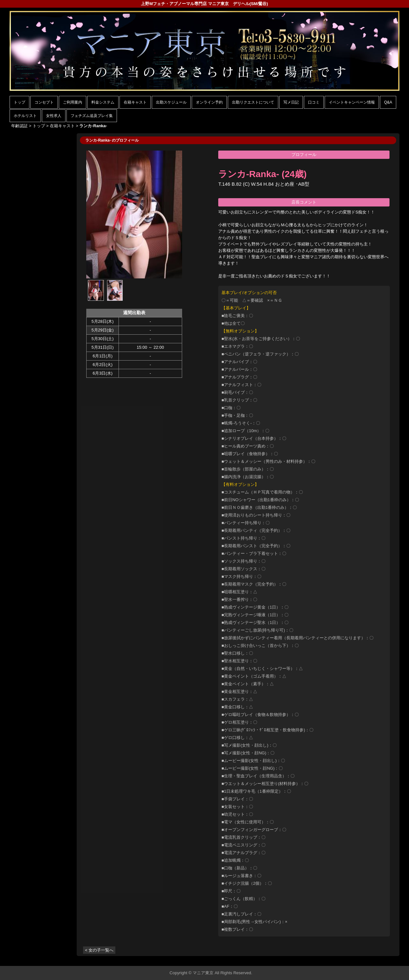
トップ (19, 102)
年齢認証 (19, 126)
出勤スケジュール (171, 102)
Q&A (388, 102)
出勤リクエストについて (253, 102)
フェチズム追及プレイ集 (92, 116)
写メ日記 (291, 102)
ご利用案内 (73, 102)
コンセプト (44, 102)
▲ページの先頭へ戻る (375, 960)
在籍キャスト (135, 102)
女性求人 (54, 116)
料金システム (103, 102)
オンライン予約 (209, 102)
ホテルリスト (25, 116)
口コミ (314, 102)
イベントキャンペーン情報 (352, 102)
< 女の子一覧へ (99, 950)
